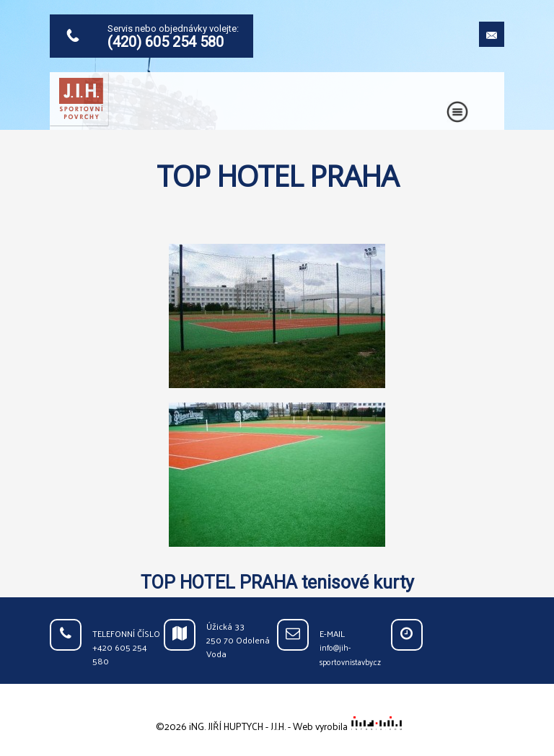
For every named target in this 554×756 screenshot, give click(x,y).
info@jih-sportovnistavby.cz (350, 655)
